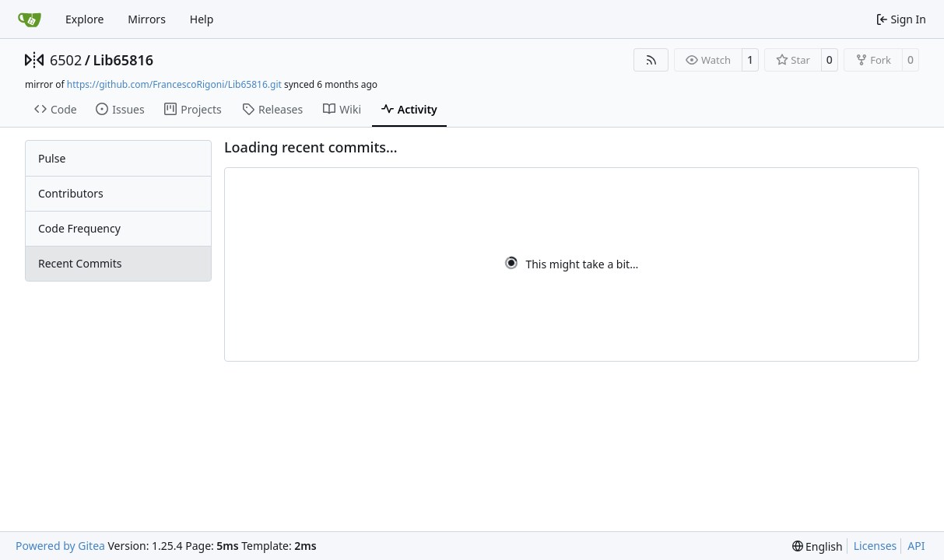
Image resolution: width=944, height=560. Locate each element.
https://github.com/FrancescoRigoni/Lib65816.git (174, 84)
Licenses (876, 546)
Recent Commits (80, 263)
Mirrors (147, 19)
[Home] (30, 19)
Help (202, 19)
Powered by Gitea (60, 546)
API (916, 546)
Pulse (52, 158)
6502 (66, 60)
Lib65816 (123, 60)
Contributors (71, 193)
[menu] (818, 546)
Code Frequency (79, 228)
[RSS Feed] (651, 60)
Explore (84, 19)
